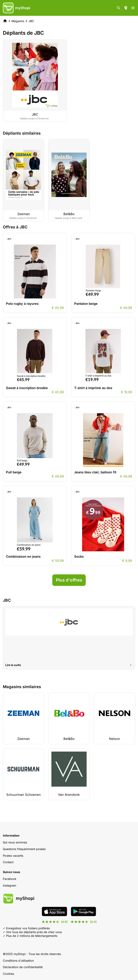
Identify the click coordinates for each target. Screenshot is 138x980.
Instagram (10, 885)
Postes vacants (13, 856)
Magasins (18, 21)
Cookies (8, 974)
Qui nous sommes (15, 842)
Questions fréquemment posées (24, 849)
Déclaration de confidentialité (23, 967)
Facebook (10, 879)
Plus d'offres (69, 580)
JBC (31, 21)
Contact (8, 862)
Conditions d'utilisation (18, 961)
